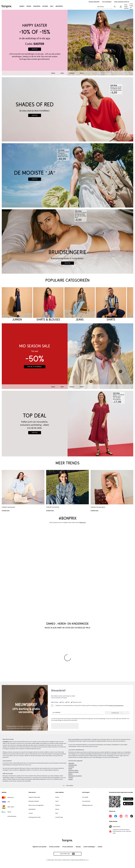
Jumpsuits (71, 767)
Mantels (71, 774)
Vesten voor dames (73, 772)
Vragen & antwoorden (34, 797)
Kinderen (72, 73)
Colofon (100, 847)
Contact (31, 813)
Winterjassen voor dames (75, 776)
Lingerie (71, 779)
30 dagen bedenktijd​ (94, 2)
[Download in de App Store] (128, 804)
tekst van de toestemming (116, 706)
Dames (53, 73)
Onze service (32, 792)
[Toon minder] (67, 786)
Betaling (4, 792)
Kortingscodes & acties (35, 817)
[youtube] (121, 816)
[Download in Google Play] (128, 799)
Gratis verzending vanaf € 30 (122, 2)
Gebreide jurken (73, 765)
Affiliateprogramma (87, 805)
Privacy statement (68, 847)
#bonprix (68, 518)
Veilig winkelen (118, 827)
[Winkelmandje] (131, 7)
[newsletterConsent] (87, 706)
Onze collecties (60, 792)
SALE (57, 813)
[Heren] (29, 6)
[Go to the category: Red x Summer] (67, 109)
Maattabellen (32, 809)
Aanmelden (117, 713)
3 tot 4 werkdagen (107, 2)
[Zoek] (115, 7)
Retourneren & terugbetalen (36, 805)
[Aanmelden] (117, 713)
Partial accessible (54, 847)
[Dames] (22, 6)
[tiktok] (132, 816)
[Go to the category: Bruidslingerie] (67, 241)
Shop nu (35, 115)
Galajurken (71, 763)
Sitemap (78, 847)
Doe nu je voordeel (35, 367)
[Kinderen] (37, 6)
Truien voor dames (73, 770)
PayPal (9, 812)
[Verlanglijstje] (126, 7)
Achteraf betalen (12, 816)
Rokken (70, 769)
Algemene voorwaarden (40, 847)
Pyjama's (71, 778)
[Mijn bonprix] (121, 7)
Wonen (82, 73)
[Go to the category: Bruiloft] (67, 175)
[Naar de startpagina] (11, 6)
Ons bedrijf (85, 797)
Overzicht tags (59, 817)
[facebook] (116, 816)
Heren (62, 73)
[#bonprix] (59, 6)
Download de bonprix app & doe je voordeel (121, 792)
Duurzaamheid (86, 801)
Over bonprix (86, 792)
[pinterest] (110, 816)
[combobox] (105, 7)
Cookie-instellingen (89, 847)
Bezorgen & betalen (34, 801)
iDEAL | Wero (11, 807)
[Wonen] (45, 6)
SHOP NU (35, 49)
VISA (9, 802)
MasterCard (11, 798)
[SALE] (52, 6)
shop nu (35, 179)
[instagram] (126, 816)
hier (60, 720)
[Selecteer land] (68, 854)
